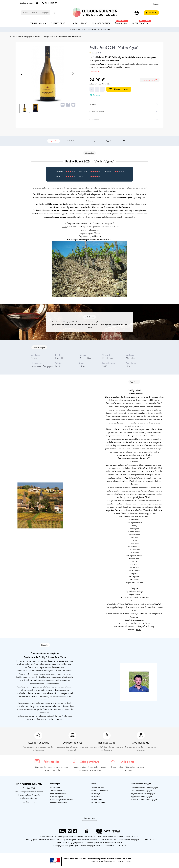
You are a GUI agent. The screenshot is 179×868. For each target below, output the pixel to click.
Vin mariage (95, 793)
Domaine (127, 141)
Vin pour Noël (96, 799)
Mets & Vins (72, 141)
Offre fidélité (55, 787)
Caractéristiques (91, 141)
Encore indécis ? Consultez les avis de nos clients (128, 769)
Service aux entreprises (99, 790)
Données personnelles (59, 802)
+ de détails (94, 71)
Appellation (110, 141)
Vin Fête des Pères (98, 802)
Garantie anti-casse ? (124, 112)
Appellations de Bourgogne (141, 796)
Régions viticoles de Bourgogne (143, 793)
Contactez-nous (89, 818)
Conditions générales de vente (62, 799)
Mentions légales (57, 796)
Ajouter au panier (119, 89)
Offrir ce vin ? (124, 119)
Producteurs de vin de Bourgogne (144, 799)
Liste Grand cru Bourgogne (141, 790)
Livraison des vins (97, 787)
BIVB (138, 629)
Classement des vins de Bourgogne (144, 787)
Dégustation (54, 141)
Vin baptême (95, 796)
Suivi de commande (58, 790)
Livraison (124, 104)
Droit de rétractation (58, 793)
